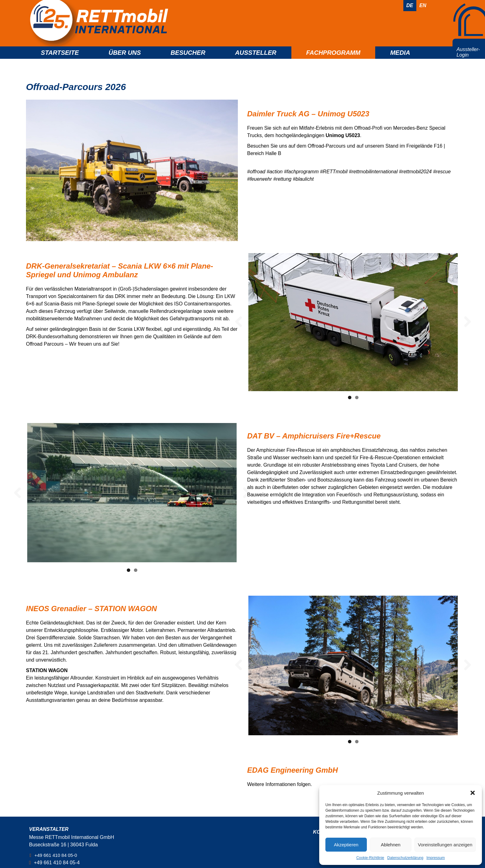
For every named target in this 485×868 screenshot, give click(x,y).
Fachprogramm (333, 61)
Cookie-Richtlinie (370, 858)
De (410, 5)
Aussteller (256, 61)
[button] (473, 793)
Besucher (188, 61)
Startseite (60, 61)
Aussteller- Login (468, 60)
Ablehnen (391, 845)
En (423, 5)
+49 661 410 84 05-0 (58, 855)
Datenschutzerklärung (405, 858)
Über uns (125, 61)
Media (400, 61)
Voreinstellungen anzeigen (445, 845)
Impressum (436, 858)
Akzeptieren (346, 845)
